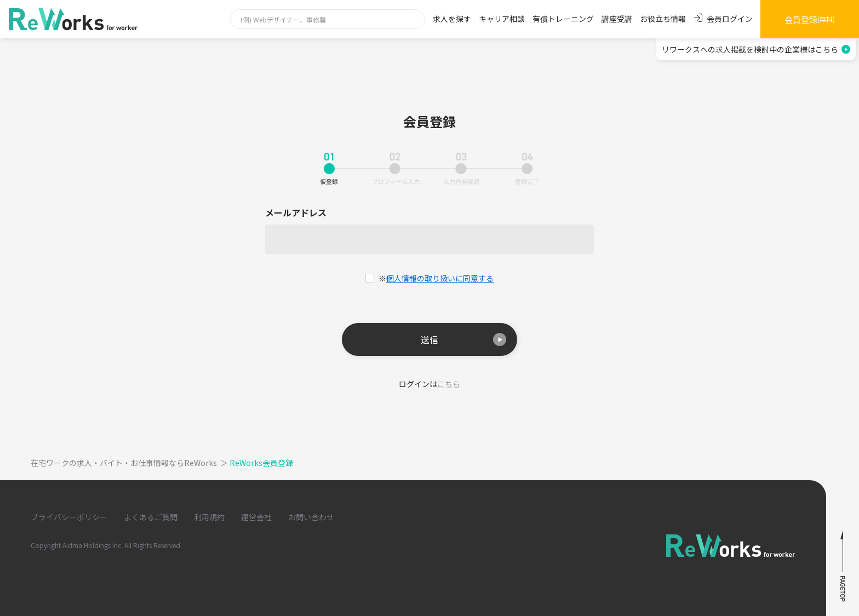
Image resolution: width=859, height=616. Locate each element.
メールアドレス (296, 213)
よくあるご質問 (151, 517)
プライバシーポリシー (69, 517)
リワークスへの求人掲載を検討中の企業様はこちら (756, 49)
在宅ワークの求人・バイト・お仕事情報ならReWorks (130, 463)
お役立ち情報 (663, 19)
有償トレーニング (563, 19)
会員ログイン (723, 19)
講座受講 (617, 19)
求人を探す (452, 19)
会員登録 (810, 19)
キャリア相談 (502, 19)
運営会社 (256, 517)
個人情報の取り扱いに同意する (440, 278)
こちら (449, 384)
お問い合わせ (311, 517)
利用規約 (209, 517)
